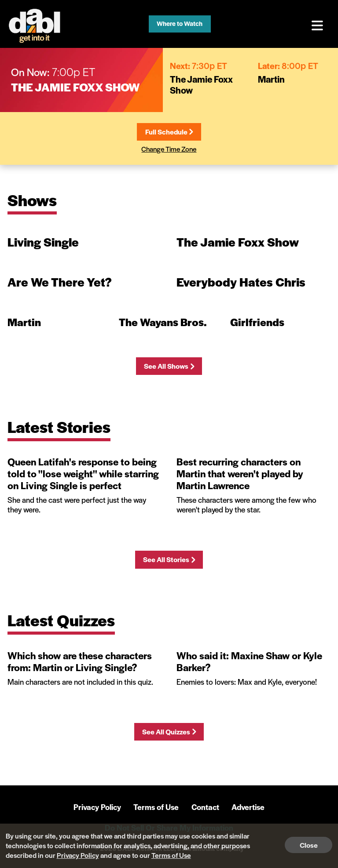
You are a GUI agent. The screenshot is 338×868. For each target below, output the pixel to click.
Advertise (248, 807)
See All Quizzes (169, 732)
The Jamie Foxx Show (75, 87)
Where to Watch (180, 23)
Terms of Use (156, 807)
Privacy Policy (97, 807)
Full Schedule (169, 132)
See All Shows (169, 366)
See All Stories (169, 559)
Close (309, 845)
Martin (271, 79)
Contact (205, 807)
